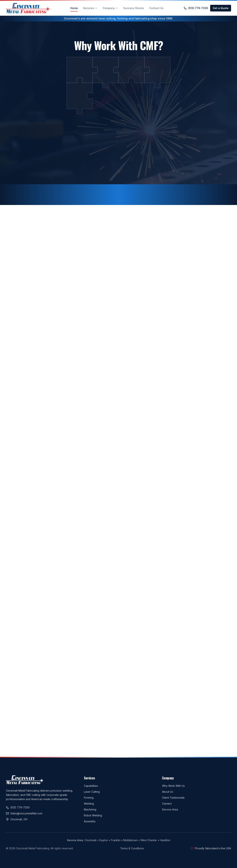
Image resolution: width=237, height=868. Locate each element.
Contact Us (156, 8)
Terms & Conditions (132, 848)
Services (90, 8)
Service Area (170, 809)
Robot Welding (93, 815)
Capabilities (91, 786)
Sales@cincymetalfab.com (24, 813)
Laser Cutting (92, 792)
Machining (90, 809)
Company (110, 8)
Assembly (90, 821)
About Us (168, 792)
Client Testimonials (173, 798)
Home (74, 9)
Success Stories (134, 8)
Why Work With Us (173, 786)
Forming (89, 798)
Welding (89, 804)
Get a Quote (221, 8)
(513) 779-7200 (196, 8)
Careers (167, 804)
